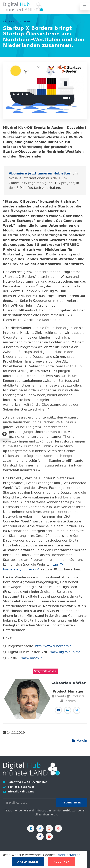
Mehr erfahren (69, 855)
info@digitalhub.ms (20, 792)
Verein (25, 21)
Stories (9, 21)
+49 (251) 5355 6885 (21, 787)
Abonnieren (71, 803)
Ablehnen (62, 862)
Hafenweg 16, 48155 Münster (27, 782)
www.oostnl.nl (32, 658)
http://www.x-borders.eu (54, 646)
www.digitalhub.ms (65, 652)
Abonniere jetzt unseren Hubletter (40, 173)
